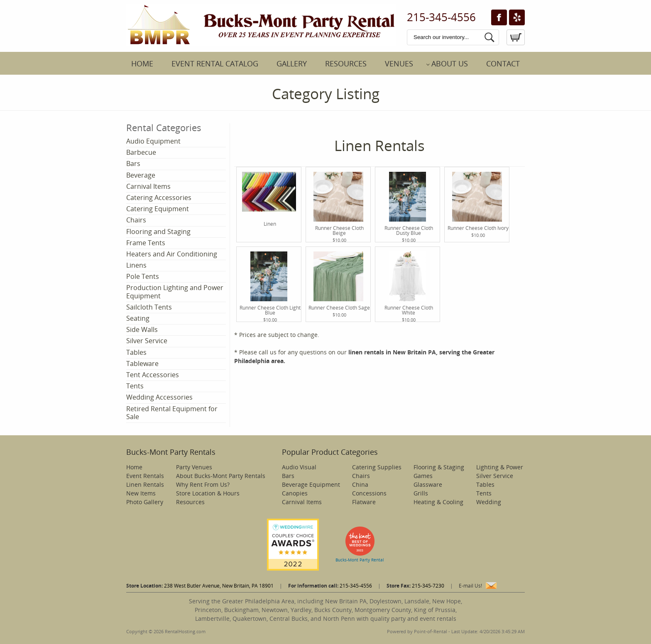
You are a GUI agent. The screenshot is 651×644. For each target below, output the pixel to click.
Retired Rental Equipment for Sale (172, 413)
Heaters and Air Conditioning (172, 254)
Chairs (136, 220)
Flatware (364, 502)
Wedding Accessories (159, 397)
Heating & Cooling (438, 502)
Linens (136, 265)
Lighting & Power (500, 467)
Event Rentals (145, 476)
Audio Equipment (153, 141)
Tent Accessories (153, 375)
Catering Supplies (377, 467)
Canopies (295, 493)
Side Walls (142, 329)
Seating (138, 318)
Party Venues (194, 467)
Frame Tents (146, 243)
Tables (136, 352)
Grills (421, 493)
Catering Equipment (158, 209)
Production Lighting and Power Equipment (175, 292)
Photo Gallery (145, 502)
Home (142, 63)
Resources (346, 63)
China (360, 484)
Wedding (489, 502)
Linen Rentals (145, 484)
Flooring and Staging (158, 232)
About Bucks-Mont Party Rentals (221, 476)
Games (423, 476)
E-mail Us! (470, 586)
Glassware (428, 484)
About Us (450, 63)
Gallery (292, 63)
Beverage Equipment (311, 484)
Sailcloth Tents (149, 307)
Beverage (141, 175)
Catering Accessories (159, 198)
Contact (503, 63)
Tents (135, 386)
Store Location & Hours (208, 493)
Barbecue (141, 152)
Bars (133, 163)
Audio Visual (299, 467)
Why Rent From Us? (203, 484)
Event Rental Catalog (215, 63)
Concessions (369, 493)
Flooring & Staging (439, 467)
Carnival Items (148, 186)
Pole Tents (143, 276)
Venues (399, 63)
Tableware (142, 363)
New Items (141, 493)
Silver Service (147, 341)
